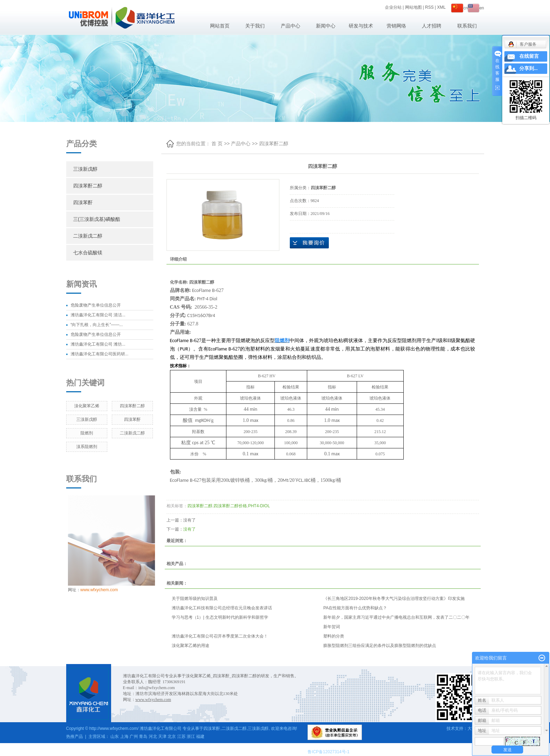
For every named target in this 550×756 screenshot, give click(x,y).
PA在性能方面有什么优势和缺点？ (355, 608)
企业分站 (393, 7)
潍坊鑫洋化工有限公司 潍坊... (98, 344)
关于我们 (255, 26)
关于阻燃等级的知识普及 (195, 599)
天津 (162, 736)
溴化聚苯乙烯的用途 (191, 646)
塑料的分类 (334, 636)
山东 (115, 736)
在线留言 (529, 56)
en (476, 8)
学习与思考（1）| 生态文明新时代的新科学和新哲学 (220, 617)
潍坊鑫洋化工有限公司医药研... (100, 354)
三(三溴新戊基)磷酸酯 (97, 219)
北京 (172, 736)
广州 (134, 736)
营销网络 (396, 26)
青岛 (143, 736)
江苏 (181, 736)
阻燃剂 (87, 433)
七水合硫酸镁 (88, 253)
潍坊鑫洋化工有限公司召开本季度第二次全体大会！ (220, 636)
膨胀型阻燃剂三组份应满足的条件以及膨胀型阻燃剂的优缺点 (380, 646)
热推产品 (75, 736)
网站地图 (413, 7)
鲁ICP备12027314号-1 (328, 752)
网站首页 (220, 26)
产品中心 (291, 26)
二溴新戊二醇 (88, 236)
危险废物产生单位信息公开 (96, 305)
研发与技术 (361, 26)
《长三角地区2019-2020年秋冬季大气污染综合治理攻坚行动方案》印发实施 (394, 599)
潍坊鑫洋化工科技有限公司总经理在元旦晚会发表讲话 (222, 608)
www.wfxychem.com (99, 590)
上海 (124, 736)
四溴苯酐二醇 (88, 186)
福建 (200, 736)
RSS (429, 7)
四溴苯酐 (83, 202)
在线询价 (309, 243)
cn (459, 8)
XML (441, 7)
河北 (153, 736)
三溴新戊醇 (85, 169)
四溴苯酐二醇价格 (230, 506)
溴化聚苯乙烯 (87, 406)
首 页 (217, 144)
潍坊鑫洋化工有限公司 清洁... (98, 315)
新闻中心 (326, 26)
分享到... (529, 68)
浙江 (191, 736)
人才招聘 (432, 26)
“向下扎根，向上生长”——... (97, 325)
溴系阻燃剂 (87, 447)
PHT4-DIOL (259, 506)
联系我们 (467, 26)
